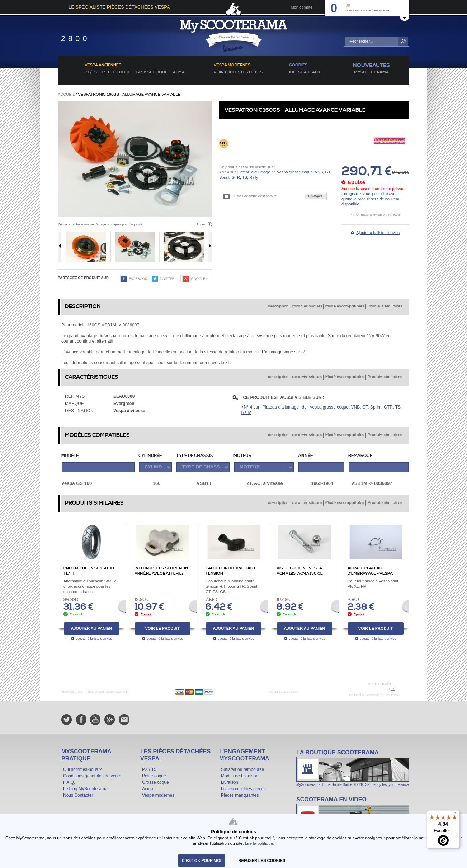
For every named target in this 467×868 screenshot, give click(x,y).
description (278, 306)
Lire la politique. (260, 843)
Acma (179, 72)
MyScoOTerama (371, 72)
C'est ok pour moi (202, 860)
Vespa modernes (158, 795)
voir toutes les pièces (238, 72)
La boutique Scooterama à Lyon (353, 768)
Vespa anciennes (103, 65)
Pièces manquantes (240, 795)
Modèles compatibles (345, 306)
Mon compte (301, 7)
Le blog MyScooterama (85, 789)
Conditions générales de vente (92, 776)
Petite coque (117, 72)
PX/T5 (91, 72)
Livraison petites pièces (243, 789)
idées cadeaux (305, 72)
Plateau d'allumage (253, 172)
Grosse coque (152, 72)
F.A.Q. (69, 782)
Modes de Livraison (240, 776)
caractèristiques (307, 306)
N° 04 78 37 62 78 (367, 689)
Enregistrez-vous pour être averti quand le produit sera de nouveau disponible (371, 199)
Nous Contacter (78, 795)
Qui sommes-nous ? (82, 769)
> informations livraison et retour (375, 214)
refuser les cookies (262, 860)
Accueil (66, 94)
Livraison (230, 782)
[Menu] (456, 815)
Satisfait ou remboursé (242, 769)
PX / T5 (149, 769)
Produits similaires (385, 306)
